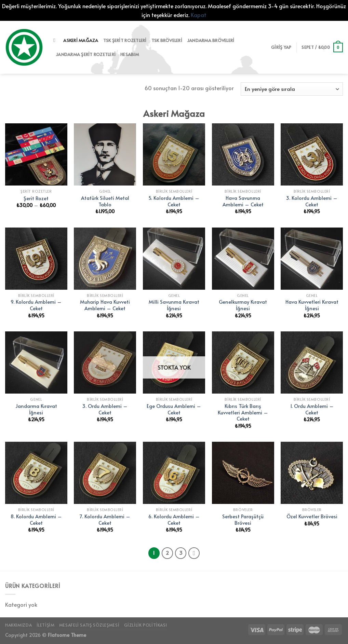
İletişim (46, 625)
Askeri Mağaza (81, 40)
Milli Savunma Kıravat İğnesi (174, 305)
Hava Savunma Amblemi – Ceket (243, 201)
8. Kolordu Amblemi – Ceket (36, 519)
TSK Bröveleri (167, 40)
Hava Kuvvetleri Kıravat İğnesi (312, 305)
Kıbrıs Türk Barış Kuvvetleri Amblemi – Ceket (243, 412)
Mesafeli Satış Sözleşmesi (89, 625)
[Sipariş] (292, 89)
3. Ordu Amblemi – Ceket (105, 409)
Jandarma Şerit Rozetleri (86, 54)
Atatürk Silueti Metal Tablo (105, 201)
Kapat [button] (199, 15)
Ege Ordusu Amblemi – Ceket (174, 409)
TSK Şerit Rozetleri (125, 40)
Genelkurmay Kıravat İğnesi (243, 305)
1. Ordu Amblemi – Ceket (312, 409)
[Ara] (56, 40)
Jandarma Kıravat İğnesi (36, 409)
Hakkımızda (18, 625)
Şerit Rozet (36, 198)
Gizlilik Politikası (146, 625)
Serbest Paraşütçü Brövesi (243, 519)
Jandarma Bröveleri (211, 40)
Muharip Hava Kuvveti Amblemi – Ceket (105, 305)
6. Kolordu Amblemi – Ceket (174, 519)
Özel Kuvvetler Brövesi (312, 516)
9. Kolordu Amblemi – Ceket (36, 305)
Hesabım (130, 54)
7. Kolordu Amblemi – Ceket (105, 519)
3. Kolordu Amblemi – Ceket (312, 201)
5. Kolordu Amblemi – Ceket (174, 201)
